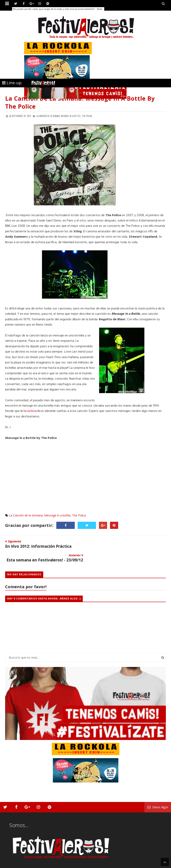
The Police (79, 515)
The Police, (87, 116)
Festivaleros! (12, 864)
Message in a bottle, (71, 116)
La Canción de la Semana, (48, 116)
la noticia (30, 411)
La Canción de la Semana (26, 515)
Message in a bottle (57, 515)
